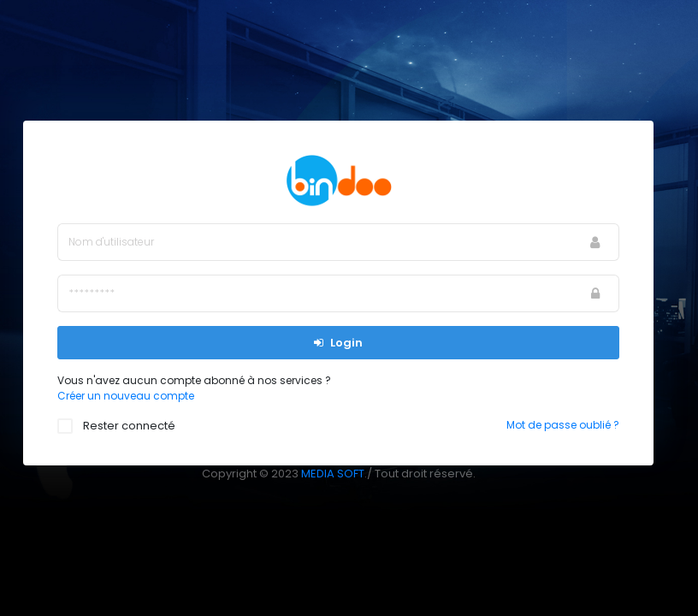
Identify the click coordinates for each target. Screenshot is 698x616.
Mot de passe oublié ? (563, 425)
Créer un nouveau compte (126, 396)
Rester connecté (125, 426)
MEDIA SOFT (333, 474)
